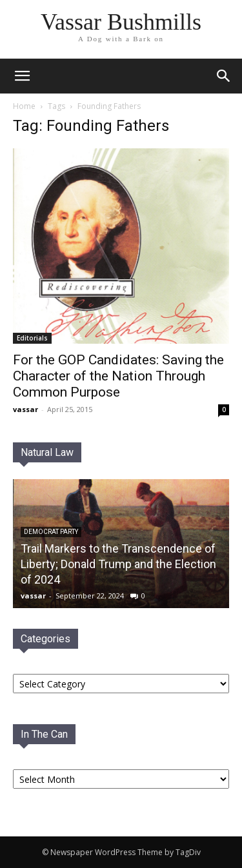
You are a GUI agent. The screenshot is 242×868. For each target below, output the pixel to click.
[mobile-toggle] (22, 76)
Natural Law (47, 452)
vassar (25, 409)
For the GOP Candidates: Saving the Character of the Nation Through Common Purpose (118, 376)
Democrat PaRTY (51, 532)
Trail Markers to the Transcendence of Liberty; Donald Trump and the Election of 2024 (118, 564)
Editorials (32, 338)
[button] (224, 76)
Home (24, 106)
